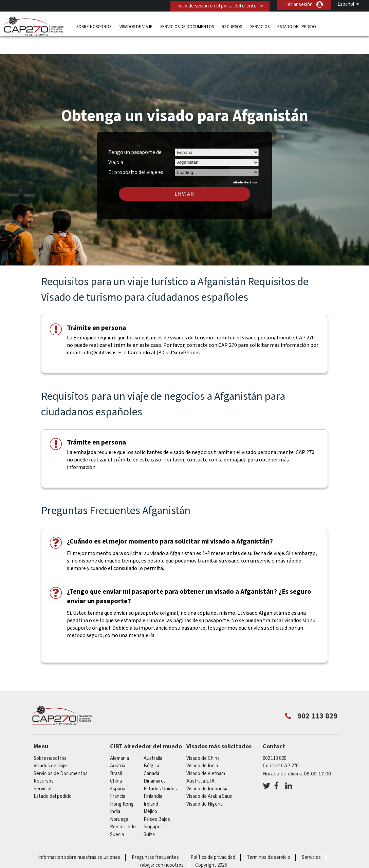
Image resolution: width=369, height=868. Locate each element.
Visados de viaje (136, 25)
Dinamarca (155, 761)
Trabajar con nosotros (161, 845)
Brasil (116, 754)
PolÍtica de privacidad (213, 837)
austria (118, 746)
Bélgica (151, 746)
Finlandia (153, 776)
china (116, 761)
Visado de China (203, 738)
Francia (118, 776)
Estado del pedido (297, 25)
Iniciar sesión (299, 5)
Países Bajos (157, 799)
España (118, 769)
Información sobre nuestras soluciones (79, 837)
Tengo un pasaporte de (135, 132)
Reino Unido (123, 807)
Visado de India (202, 746)
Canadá (151, 754)
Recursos (232, 25)
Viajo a (116, 142)
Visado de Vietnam (206, 754)
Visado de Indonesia (207, 769)
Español (346, 4)
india (115, 792)
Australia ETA (200, 761)
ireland (151, 784)
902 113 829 (274, 738)
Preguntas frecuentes (155, 837)
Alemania (119, 738)
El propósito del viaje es (136, 152)
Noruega (119, 799)
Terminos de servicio (269, 837)
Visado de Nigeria (205, 784)
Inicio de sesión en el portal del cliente (214, 5)
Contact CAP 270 (281, 746)
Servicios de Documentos (187, 25)
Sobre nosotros (94, 25)
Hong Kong (122, 784)
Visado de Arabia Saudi (210, 776)
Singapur (153, 807)
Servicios (260, 25)
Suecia (117, 815)
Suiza (149, 815)
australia (153, 738)
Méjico (150, 792)
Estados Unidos (160, 769)
